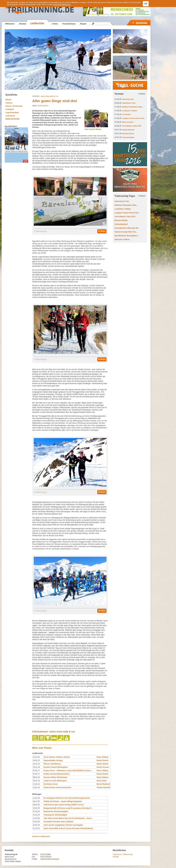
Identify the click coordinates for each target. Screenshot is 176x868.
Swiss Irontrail (128, 122)
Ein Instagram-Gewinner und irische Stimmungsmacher (67, 798)
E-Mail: (35, 859)
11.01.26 (36, 798)
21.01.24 (36, 815)
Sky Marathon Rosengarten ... (127, 236)
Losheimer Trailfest (130, 111)
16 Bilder (102, 611)
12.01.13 (36, 787)
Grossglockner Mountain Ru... (127, 228)
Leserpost (10, 109)
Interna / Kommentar (14, 106)
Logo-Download (12, 113)
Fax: (34, 857)
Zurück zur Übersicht (41, 836)
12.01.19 (36, 764)
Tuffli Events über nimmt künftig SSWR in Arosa (64, 805)
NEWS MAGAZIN (12, 119)
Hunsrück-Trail (128, 99)
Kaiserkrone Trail (129, 103)
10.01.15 (36, 781)
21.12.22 (36, 828)
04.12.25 (36, 801)
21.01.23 (36, 757)
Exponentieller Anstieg (53, 760)
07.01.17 (36, 771)
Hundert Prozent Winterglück (56, 767)
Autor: (93, 129)
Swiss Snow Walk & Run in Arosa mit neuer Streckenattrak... (69, 828)
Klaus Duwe (102, 781)
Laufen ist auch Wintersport (55, 781)
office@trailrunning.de (50, 859)
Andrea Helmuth (103, 787)
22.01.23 (36, 825)
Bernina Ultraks (128, 134)
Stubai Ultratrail (128, 130)
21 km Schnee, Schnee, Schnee (57, 757)
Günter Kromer (103, 767)
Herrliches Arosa (51, 784)
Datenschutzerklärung (62, 5)
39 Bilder (102, 492)
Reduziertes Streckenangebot (56, 812)
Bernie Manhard (103, 784)
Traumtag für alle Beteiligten (55, 815)
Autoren (9, 103)
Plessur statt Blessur (52, 764)
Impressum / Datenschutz (123, 854)
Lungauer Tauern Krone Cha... (134, 118)
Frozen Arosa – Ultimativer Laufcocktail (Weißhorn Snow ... (68, 771)
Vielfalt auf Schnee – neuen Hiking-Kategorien (63, 801)
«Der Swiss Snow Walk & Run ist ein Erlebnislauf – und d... (68, 818)
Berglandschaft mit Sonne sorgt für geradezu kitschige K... (68, 808)
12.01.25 (36, 808)
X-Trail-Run (126, 114)
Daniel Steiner (43, 106)
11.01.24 (36, 818)
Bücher (8, 100)
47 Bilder (102, 231)
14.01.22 (36, 760)
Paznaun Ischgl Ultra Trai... (126, 232)
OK (146, 4)
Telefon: (35, 854)
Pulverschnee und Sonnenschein (57, 787)
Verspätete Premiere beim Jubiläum (58, 822)
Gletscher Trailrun (122, 239)
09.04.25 (36, 805)
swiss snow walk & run (49, 96)
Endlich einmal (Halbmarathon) (57, 774)
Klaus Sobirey (103, 757)
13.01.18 (36, 767)
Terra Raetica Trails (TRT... (132, 126)
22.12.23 (36, 822)
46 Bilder (102, 359)
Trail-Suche (10, 116)
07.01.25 (36, 812)
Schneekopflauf (128, 137)
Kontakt (116, 857)
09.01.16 (36, 777)
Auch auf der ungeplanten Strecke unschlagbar (63, 825)
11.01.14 (36, 784)
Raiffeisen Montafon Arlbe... (133, 107)
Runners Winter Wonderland (55, 777)
